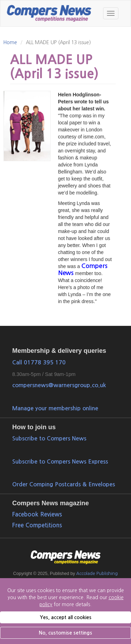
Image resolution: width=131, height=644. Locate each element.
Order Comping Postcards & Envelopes (64, 484)
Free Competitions (37, 525)
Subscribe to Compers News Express (60, 461)
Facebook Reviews (37, 515)
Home (10, 42)
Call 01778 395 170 (39, 362)
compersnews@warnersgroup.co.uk (59, 385)
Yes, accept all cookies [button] (66, 617)
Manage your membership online (55, 408)
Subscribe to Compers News (49, 438)
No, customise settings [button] (65, 633)
